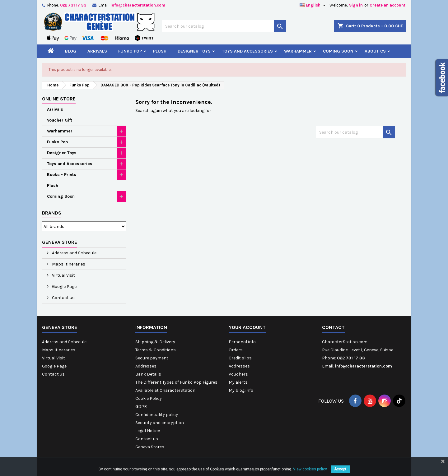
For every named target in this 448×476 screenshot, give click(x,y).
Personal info (242, 342)
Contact (333, 327)
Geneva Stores (150, 447)
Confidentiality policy (157, 415)
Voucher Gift (60, 120)
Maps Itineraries (68, 264)
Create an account (387, 5)
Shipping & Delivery (155, 342)
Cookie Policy (149, 398)
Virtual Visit (63, 275)
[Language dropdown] (313, 5)
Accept (340, 469)
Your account (247, 327)
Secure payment (152, 358)
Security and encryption (160, 423)
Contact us (63, 298)
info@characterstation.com (138, 5)
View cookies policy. (310, 469)
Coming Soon (338, 51)
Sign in (356, 5)
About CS (375, 51)
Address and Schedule (74, 253)
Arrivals (97, 51)
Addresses (146, 366)
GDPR (141, 407)
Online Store (59, 99)
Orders (236, 350)
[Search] (224, 26)
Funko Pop (130, 51)
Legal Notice (148, 431)
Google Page (64, 287)
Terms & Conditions (156, 350)
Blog (71, 51)
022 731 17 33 (73, 5)
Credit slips (240, 358)
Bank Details (148, 374)
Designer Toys (194, 51)
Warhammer (298, 51)
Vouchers (238, 374)
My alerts (238, 382)
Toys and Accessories (247, 51)
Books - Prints (62, 175)
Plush (160, 51)
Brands (52, 213)
